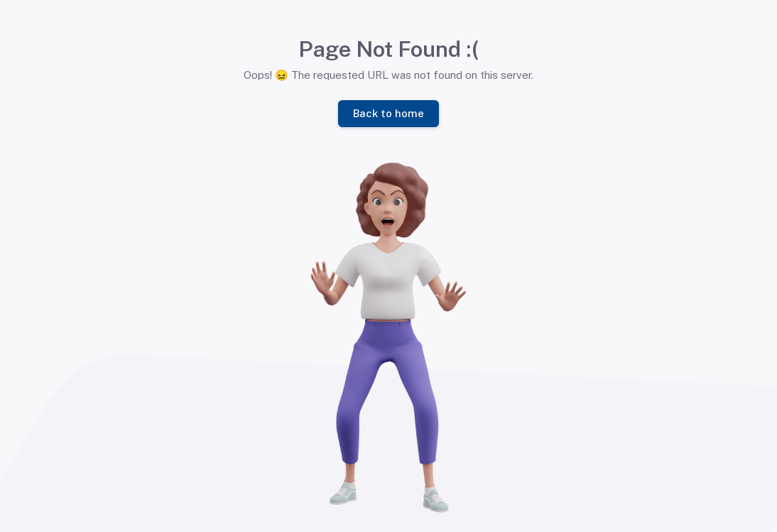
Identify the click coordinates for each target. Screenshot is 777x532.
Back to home (388, 113)
